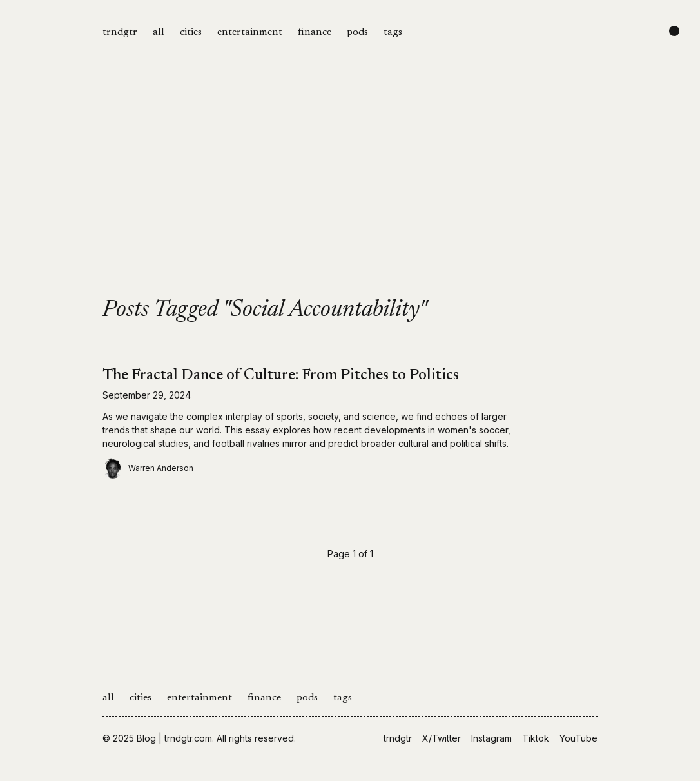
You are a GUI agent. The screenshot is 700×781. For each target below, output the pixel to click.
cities (191, 32)
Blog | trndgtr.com (174, 738)
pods (357, 32)
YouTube (578, 738)
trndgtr (120, 32)
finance (315, 32)
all (159, 32)
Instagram (491, 738)
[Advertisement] (350, 201)
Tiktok (536, 738)
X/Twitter (442, 738)
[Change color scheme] (674, 31)
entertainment (250, 32)
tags (393, 32)
